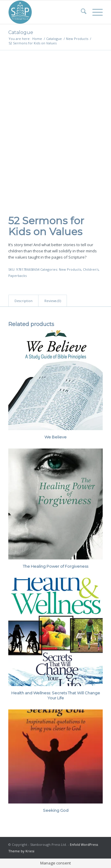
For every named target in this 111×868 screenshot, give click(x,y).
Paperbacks (17, 276)
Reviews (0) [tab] (53, 301)
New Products (70, 269)
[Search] (81, 12)
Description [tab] (24, 301)
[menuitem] (81, 12)
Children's (91, 269)
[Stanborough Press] (46, 12)
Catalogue (21, 32)
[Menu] (95, 12)
